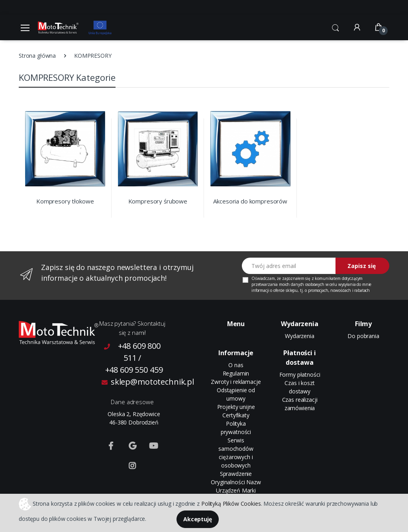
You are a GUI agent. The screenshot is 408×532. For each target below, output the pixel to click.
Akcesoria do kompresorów (250, 201)
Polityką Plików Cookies (231, 503)
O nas (236, 365)
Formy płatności (300, 375)
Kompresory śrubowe (158, 201)
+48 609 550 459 (134, 370)
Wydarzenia (300, 336)
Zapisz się (362, 266)
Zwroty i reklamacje (236, 382)
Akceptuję (198, 519)
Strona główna (37, 56)
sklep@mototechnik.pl (134, 382)
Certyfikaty (236, 415)
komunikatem (328, 278)
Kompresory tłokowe (65, 201)
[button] (335, 27)
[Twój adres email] (289, 266)
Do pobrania (363, 336)
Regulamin (236, 373)
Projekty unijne (236, 407)
